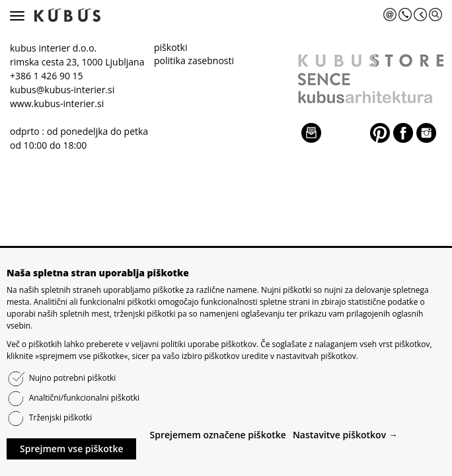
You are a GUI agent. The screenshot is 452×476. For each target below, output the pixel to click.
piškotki (170, 47)
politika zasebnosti (194, 60)
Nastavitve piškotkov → (345, 435)
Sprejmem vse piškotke (71, 449)
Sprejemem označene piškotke (217, 435)
